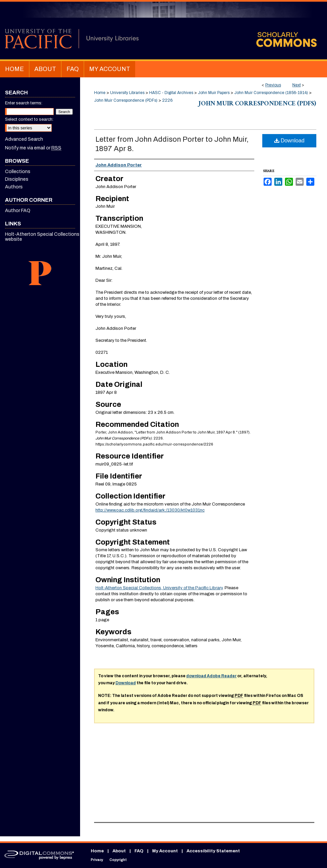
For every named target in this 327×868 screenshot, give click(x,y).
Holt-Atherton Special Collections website (42, 237)
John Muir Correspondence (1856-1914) (271, 93)
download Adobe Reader (211, 676)
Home (100, 93)
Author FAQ (18, 211)
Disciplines (17, 179)
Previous (273, 85)
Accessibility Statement (213, 851)
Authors (14, 187)
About (119, 851)
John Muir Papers (214, 93)
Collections (18, 172)
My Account (165, 851)
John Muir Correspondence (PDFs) (126, 100)
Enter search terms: (24, 103)
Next (296, 85)
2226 (167, 100)
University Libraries (127, 93)
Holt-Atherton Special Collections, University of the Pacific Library (159, 588)
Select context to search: (29, 119)
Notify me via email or (33, 148)
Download (289, 141)
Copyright (118, 860)
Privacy (97, 860)
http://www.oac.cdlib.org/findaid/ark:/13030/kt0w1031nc (150, 510)
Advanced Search (24, 139)
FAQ (139, 851)
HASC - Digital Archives (171, 93)
